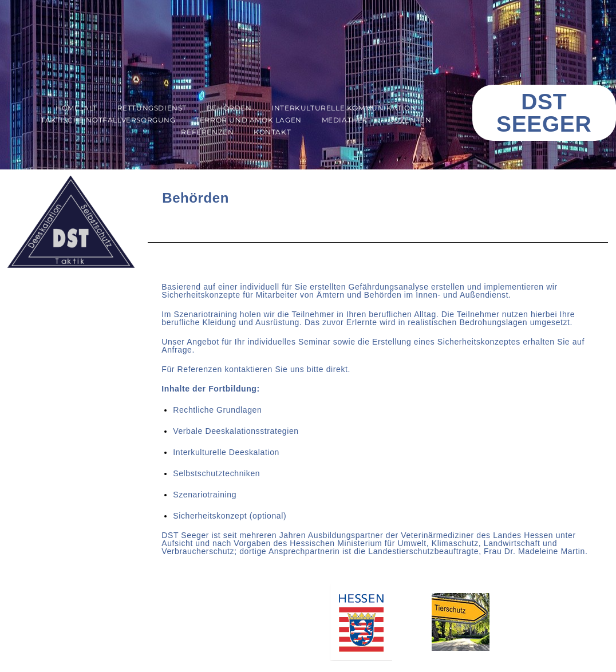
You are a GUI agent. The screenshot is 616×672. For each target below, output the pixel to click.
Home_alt (76, 108)
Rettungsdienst (152, 108)
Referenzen (207, 132)
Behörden (229, 108)
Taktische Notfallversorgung (108, 120)
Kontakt (272, 132)
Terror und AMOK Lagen (248, 120)
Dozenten (410, 120)
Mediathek (345, 120)
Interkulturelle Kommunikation (344, 108)
